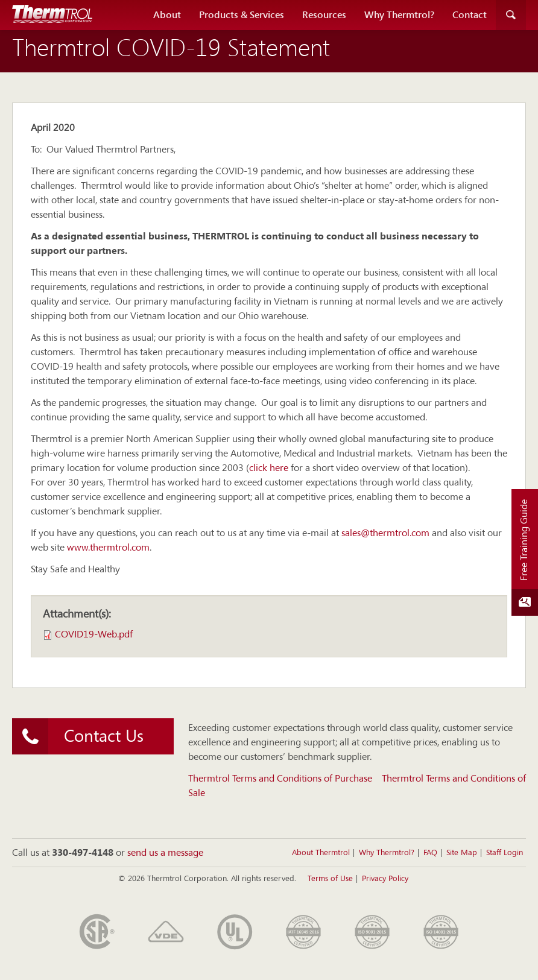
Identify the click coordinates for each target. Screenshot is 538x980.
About (167, 15)
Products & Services (242, 15)
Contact (470, 15)
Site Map (462, 853)
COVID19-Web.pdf (94, 635)
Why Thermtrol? (399, 15)
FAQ (430, 853)
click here (269, 469)
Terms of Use (330, 879)
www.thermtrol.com (108, 548)
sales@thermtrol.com (385, 534)
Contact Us (78, 736)
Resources (324, 15)
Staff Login (505, 853)
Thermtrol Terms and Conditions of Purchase (280, 779)
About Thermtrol (321, 853)
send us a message (165, 853)
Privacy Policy (385, 879)
